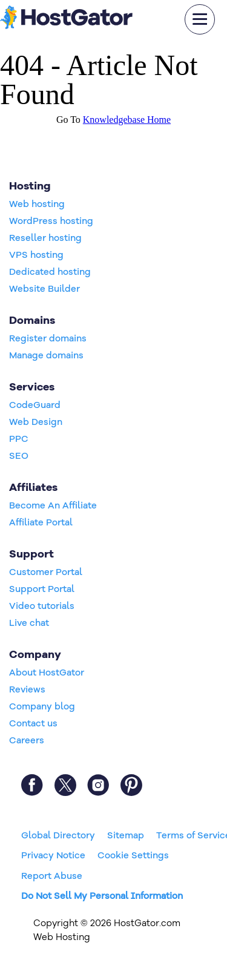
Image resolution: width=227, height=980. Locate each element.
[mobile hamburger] (200, 19)
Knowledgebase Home (127, 120)
